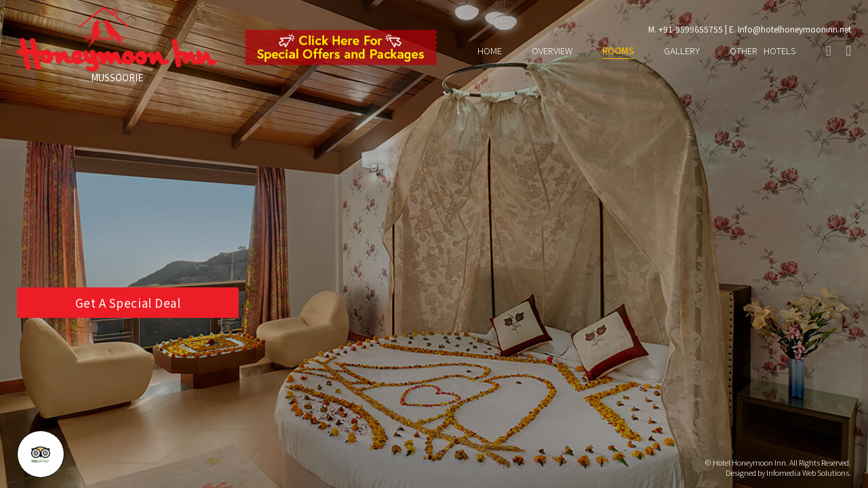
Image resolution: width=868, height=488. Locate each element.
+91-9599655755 (691, 29)
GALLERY (682, 52)
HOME (490, 52)
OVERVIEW (552, 52)
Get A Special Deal (128, 303)
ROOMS (618, 52)
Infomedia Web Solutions (808, 472)
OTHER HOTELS (763, 52)
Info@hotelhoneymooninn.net (794, 29)
